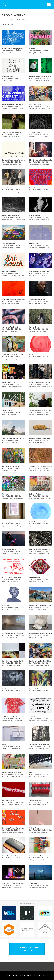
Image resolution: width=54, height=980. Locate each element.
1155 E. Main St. (43, 886)
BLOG (45, 976)
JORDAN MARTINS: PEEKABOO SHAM (15, 355)
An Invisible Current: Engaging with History (17, 104)
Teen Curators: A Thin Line (11, 689)
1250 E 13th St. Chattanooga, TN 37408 (24, 802)
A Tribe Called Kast (8, 383)
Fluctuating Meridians (36, 856)
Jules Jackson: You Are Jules (39, 271)
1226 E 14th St (43, 774)
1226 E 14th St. (43, 607)
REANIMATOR (34, 244)
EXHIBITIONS (12, 976)
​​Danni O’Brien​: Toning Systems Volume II (16, 49)
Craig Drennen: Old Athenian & (12, 661)
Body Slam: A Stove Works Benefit (14, 828)
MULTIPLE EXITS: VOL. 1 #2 (11, 578)
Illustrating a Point (35, 104)
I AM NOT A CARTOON (9, 717)
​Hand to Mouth (34, 327)
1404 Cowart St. (43, 858)
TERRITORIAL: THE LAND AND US (41, 466)
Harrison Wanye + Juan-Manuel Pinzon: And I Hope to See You (23, 160)
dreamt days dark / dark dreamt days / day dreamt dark (20, 856)
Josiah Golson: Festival (37, 522)
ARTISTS (22, 976)
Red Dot (32, 355)
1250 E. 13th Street (44, 747)
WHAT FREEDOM (35, 578)
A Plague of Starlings (9, 550)
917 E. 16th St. (16, 858)
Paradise (32, 49)
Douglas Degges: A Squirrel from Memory (16, 772)
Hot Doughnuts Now (9, 800)
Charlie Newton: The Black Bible (40, 661)
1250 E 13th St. (16, 51)
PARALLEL (6, 605)
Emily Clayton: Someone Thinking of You (16, 299)
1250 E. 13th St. (22, 20)
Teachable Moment (35, 800)
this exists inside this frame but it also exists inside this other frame (25, 633)
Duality (4, 745)
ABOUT (30, 976)
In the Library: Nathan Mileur (12, 132)
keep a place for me (8, 188)
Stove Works (6, 51)
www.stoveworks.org (8, 20)
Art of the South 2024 (9, 271)
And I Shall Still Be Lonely (11, 466)
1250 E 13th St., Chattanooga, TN (22, 635)
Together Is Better (35, 689)
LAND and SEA (34, 884)
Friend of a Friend (8, 77)
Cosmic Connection (36, 188)
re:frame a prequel (8, 522)
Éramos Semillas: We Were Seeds (40, 411)
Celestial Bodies (34, 132)
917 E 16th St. (16, 830)
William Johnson (34, 216)
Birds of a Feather (35, 494)
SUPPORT (38, 976)
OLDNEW (32, 717)
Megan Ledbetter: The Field (11, 216)
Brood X (32, 772)
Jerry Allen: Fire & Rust (10, 327)
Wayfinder (5, 494)
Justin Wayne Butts (8, 244)
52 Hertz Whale (34, 828)
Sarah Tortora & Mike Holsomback (40, 633)
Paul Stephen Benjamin (37, 299)
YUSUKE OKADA (8, 411)
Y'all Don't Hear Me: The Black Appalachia (16, 438)
